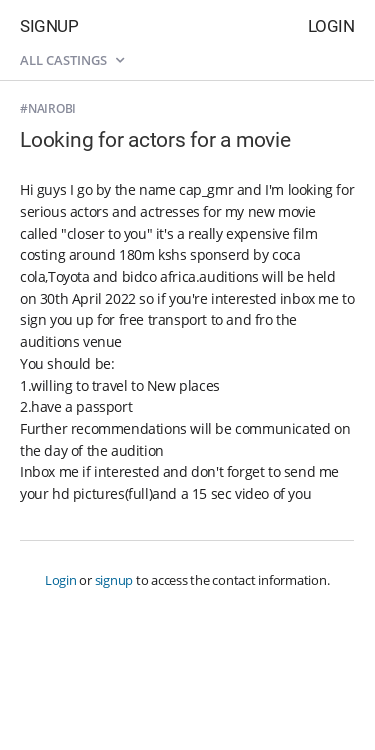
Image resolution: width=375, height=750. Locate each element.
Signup (49, 26)
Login (331, 26)
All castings (72, 60)
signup (114, 580)
